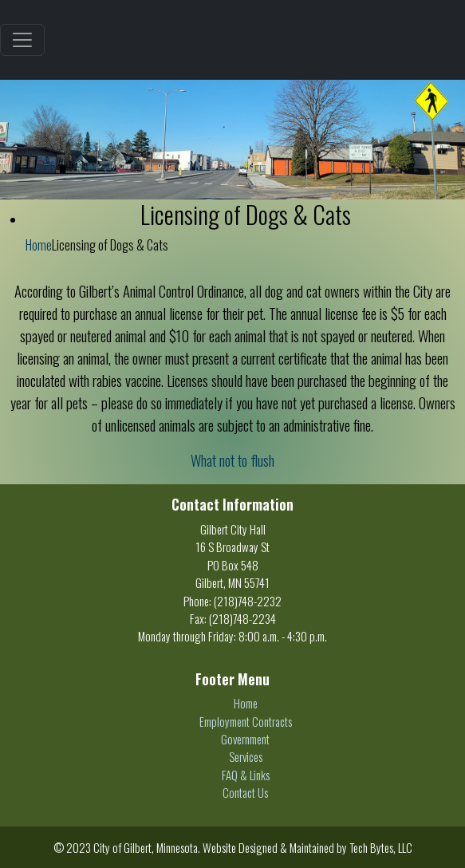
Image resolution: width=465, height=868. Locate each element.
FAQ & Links (246, 775)
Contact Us (245, 792)
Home (39, 245)
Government (245, 739)
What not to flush (232, 460)
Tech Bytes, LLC (381, 847)
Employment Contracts (246, 721)
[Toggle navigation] (22, 40)
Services (246, 756)
